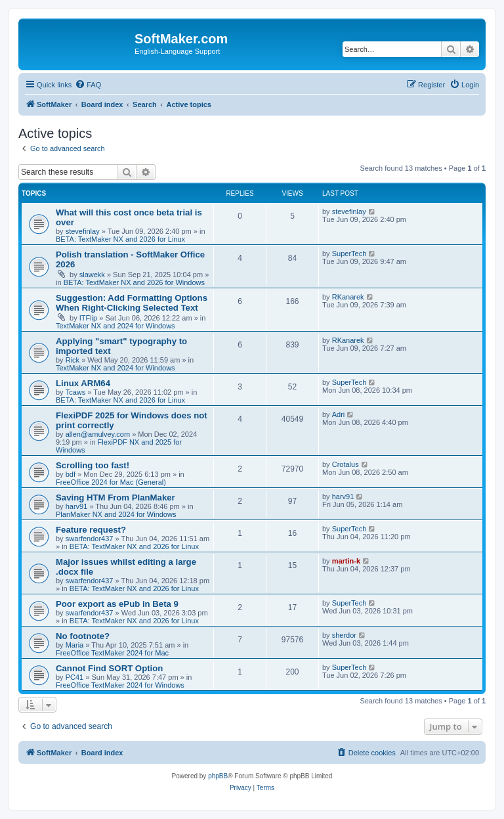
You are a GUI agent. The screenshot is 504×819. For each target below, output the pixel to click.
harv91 (77, 506)
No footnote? (83, 636)
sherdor (344, 635)
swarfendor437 (90, 539)
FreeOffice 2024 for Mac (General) (111, 482)
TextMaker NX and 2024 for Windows (115, 326)
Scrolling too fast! (93, 465)
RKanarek (348, 297)
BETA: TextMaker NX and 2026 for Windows (134, 282)
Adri (339, 414)
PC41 (75, 677)
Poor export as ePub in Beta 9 (117, 604)
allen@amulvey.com (98, 434)
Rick (73, 360)
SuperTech (349, 254)
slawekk (92, 275)
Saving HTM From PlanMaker (115, 498)
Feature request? (91, 530)
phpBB (218, 776)
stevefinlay (83, 231)
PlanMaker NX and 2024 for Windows (116, 514)
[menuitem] (88, 85)
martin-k (346, 561)
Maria (75, 645)
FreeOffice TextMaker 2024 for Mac (112, 653)
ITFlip (89, 318)
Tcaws (76, 392)
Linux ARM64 (83, 383)
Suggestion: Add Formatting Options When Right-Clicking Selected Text (132, 303)
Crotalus (346, 464)
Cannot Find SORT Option (109, 668)
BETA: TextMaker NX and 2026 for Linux (120, 239)
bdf (71, 474)
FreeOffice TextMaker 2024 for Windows (120, 685)
